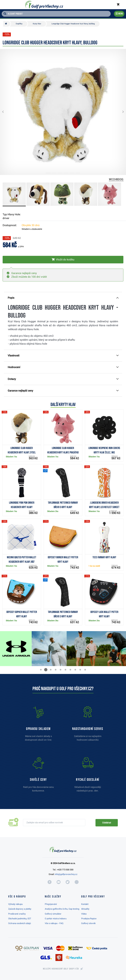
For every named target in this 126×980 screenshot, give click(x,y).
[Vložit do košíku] (63, 260)
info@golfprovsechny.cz (66, 874)
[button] (6, 112)
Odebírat (107, 823)
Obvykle (31, 225)
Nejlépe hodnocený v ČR (61, 969)
